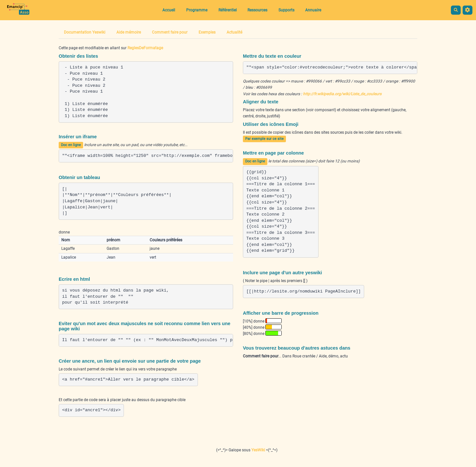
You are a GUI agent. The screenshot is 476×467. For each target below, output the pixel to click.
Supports (286, 10)
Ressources (257, 10)
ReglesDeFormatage (145, 48)
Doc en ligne (71, 145)
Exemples (207, 32)
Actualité (234, 32)
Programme (197, 10)
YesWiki (258, 450)
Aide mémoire (129, 32)
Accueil (169, 10)
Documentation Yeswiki (85, 32)
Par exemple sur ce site (264, 139)
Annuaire (313, 10)
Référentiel (228, 10)
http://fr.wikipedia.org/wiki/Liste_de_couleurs (342, 94)
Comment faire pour (170, 32)
